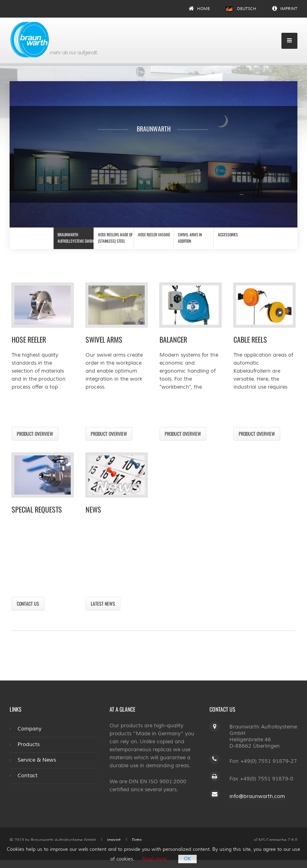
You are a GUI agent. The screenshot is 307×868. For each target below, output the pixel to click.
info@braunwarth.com (257, 796)
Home (199, 9)
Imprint (285, 9)
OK (187, 859)
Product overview (35, 434)
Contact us (28, 604)
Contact (28, 776)
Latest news (103, 604)
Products (29, 744)
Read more (154, 859)
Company (30, 729)
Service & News (37, 760)
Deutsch (241, 9)
